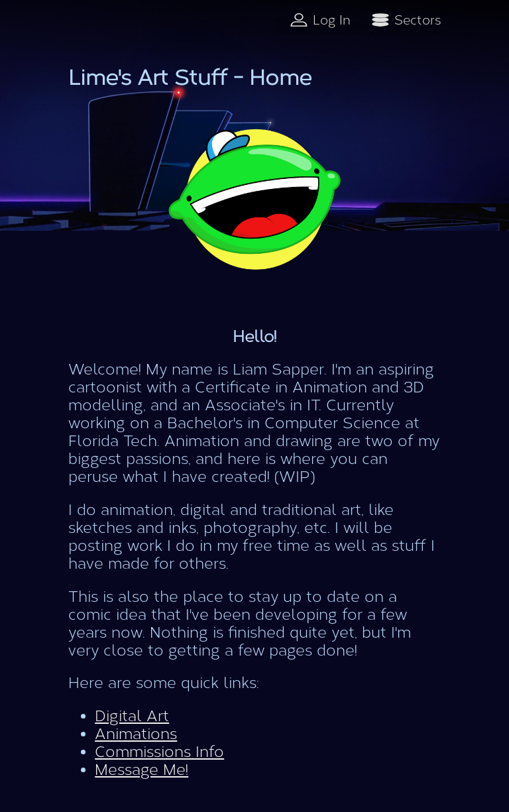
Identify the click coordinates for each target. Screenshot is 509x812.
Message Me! (141, 770)
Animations (136, 734)
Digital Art (132, 716)
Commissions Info (159, 752)
